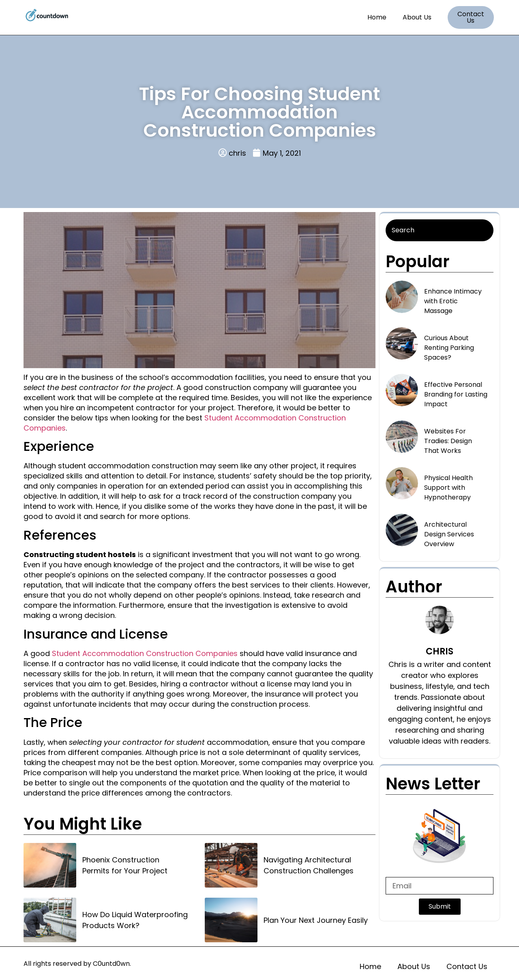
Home (377, 17)
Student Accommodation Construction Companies (145, 653)
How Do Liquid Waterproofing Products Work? (135, 920)
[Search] (440, 230)
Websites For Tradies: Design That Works (448, 441)
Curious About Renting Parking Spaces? (449, 348)
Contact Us (467, 966)
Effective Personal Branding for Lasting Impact (456, 394)
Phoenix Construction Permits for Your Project (125, 865)
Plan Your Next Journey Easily (316, 920)
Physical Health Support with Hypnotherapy (448, 488)
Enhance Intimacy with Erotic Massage (453, 301)
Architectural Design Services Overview (449, 534)
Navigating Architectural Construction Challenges (309, 865)
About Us (417, 17)
